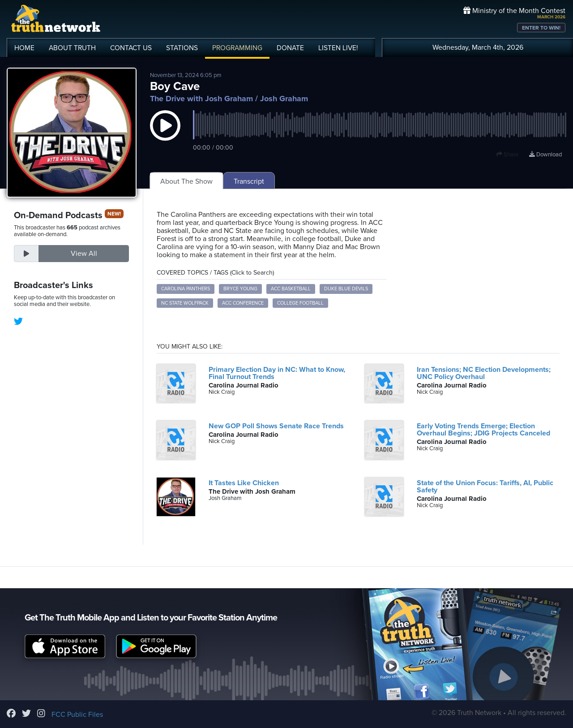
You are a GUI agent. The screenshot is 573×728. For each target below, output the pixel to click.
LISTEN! (338, 48)
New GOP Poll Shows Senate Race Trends (276, 426)
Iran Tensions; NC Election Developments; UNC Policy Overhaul (484, 373)
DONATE (290, 48)
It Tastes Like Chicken (244, 483)
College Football (300, 303)
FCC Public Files (77, 715)
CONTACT (131, 48)
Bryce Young (240, 289)
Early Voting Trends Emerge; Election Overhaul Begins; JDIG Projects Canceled (483, 430)
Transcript (249, 181)
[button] (165, 134)
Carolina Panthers (186, 289)
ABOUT (72, 48)
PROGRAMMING (237, 48)
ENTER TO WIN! (541, 28)
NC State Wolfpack (185, 303)
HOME (24, 48)
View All (84, 254)
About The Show (186, 181)
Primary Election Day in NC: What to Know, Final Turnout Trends (277, 373)
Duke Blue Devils (346, 289)
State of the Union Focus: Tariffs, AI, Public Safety (485, 487)
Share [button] (507, 155)
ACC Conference (243, 303)
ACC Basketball (291, 289)
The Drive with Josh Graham (201, 99)
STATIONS (182, 48)
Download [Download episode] (545, 155)
